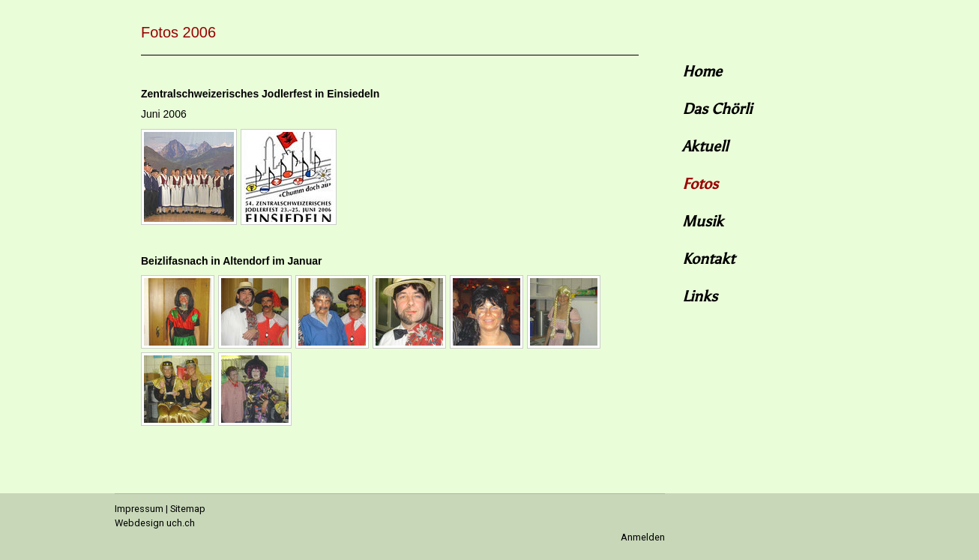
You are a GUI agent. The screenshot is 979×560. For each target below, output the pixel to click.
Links (700, 296)
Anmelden (643, 537)
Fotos (700, 184)
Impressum (139, 509)
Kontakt (708, 259)
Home (702, 71)
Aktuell (705, 146)
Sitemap (188, 509)
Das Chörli (717, 109)
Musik (703, 221)
